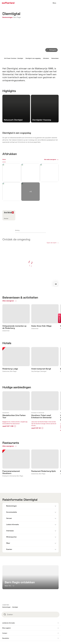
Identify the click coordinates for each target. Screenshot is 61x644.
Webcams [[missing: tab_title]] (10, 160)
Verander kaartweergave (56, 284)
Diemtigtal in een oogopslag (33, 58)
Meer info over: (16, 416)
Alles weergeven (14, 301)
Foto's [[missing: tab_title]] (4, 160)
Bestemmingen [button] (6, 620)
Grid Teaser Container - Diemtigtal (14, 58)
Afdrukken (46, 58)
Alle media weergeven (50, 160)
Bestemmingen (8, 17)
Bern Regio (17, 17)
